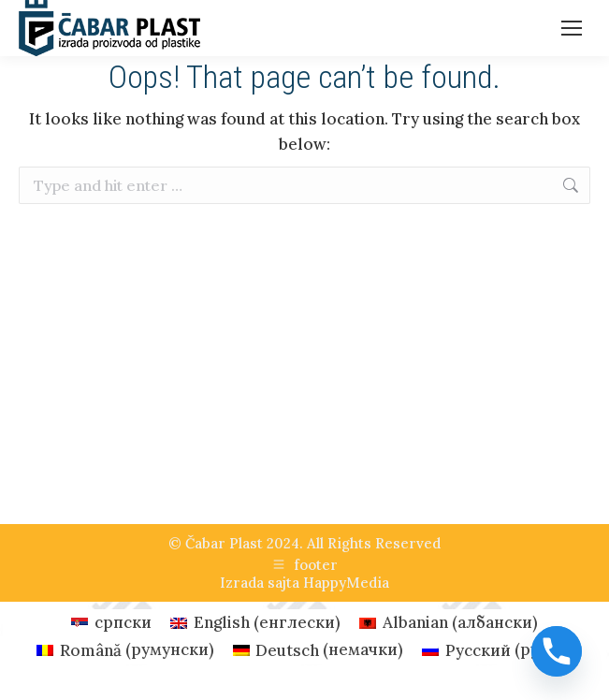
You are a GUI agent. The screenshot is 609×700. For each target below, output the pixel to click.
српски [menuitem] (123, 622)
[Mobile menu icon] (572, 28)
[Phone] (557, 651)
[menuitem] (111, 623)
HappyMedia (346, 583)
